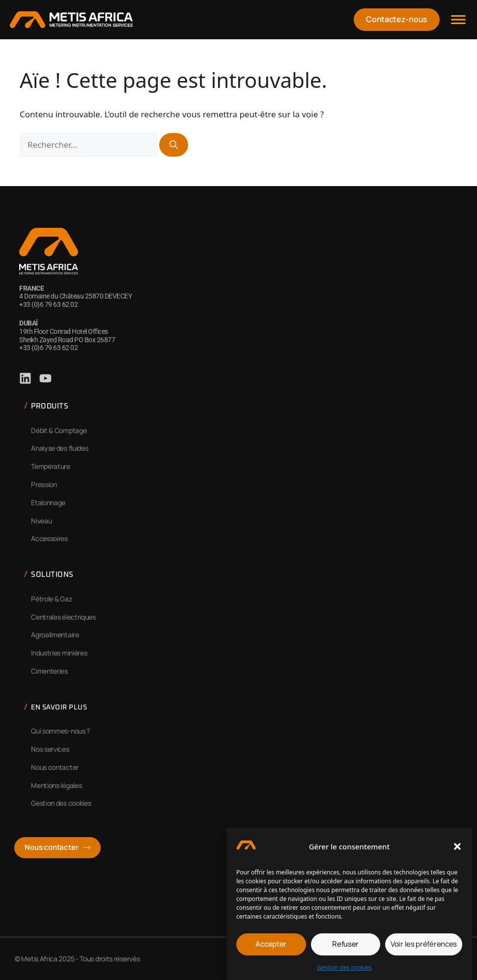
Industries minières (59, 653)
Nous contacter (55, 767)
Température (51, 466)
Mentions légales (56, 785)
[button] (457, 849)
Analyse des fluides (59, 448)
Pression (44, 484)
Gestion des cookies (344, 970)
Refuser (345, 947)
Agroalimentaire (55, 635)
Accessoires (49, 538)
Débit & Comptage (59, 430)
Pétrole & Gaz (51, 599)
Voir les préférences (424, 947)
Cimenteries (49, 671)
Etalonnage (48, 503)
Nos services (50, 749)
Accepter (271, 947)
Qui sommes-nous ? (60, 731)
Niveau (41, 521)
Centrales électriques (63, 617)
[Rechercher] (174, 145)
